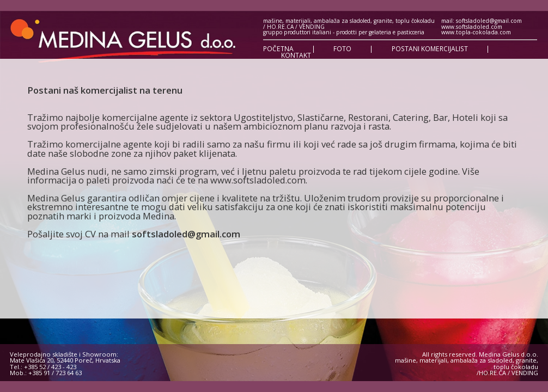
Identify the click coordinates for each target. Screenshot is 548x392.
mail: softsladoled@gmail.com (482, 21)
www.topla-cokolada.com (476, 32)
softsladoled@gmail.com (186, 234)
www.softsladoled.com (472, 27)
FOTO (342, 49)
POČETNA (278, 49)
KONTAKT (296, 55)
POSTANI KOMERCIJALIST (430, 49)
